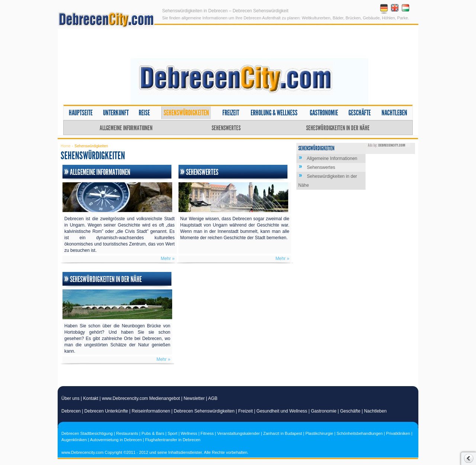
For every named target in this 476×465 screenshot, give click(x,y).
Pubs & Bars (153, 433)
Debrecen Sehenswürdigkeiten (204, 411)
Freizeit (231, 113)
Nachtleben (394, 113)
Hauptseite (81, 113)
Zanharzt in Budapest (283, 433)
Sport (173, 433)
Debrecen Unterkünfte (106, 411)
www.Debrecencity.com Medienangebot (141, 398)
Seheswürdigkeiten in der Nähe (338, 128)
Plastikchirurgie (319, 433)
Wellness (189, 433)
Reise (144, 113)
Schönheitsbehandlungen (360, 433)
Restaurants (127, 433)
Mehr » (168, 259)
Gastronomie (324, 113)
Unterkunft (116, 113)
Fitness (207, 433)
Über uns (70, 398)
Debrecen (71, 411)
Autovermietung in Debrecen (116, 440)
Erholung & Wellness (274, 113)
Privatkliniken (398, 433)
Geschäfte (360, 113)
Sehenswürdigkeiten (186, 113)
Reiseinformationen (151, 411)
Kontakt (91, 398)
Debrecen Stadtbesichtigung (87, 433)
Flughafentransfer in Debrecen (173, 440)
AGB (213, 398)
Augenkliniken (74, 440)
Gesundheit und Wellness (282, 411)
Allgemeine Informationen (126, 128)
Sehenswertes (226, 128)
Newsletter (194, 398)
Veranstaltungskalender (239, 433)
